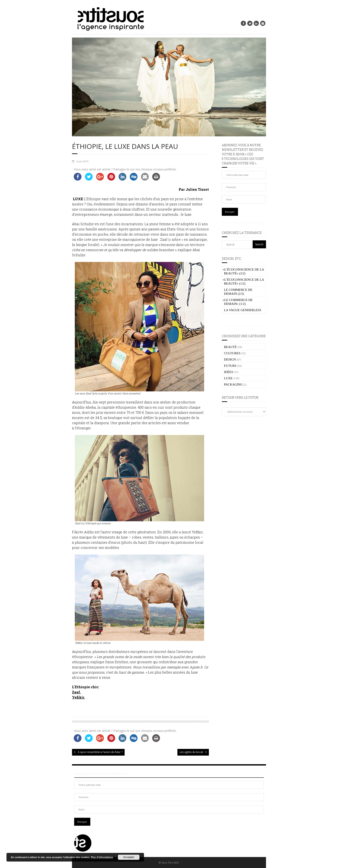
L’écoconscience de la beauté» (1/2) (243, 282)
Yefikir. (78, 697)
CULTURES (232, 353)
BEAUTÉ (230, 347)
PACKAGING (233, 384)
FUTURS (230, 366)
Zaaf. (76, 692)
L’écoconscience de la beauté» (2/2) (243, 271)
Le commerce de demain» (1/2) (238, 302)
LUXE (228, 378)
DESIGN (230, 359)
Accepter (129, 857)
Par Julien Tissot (194, 189)
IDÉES (229, 372)
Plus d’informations (102, 857)
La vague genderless (243, 310)
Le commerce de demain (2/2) (238, 292)
